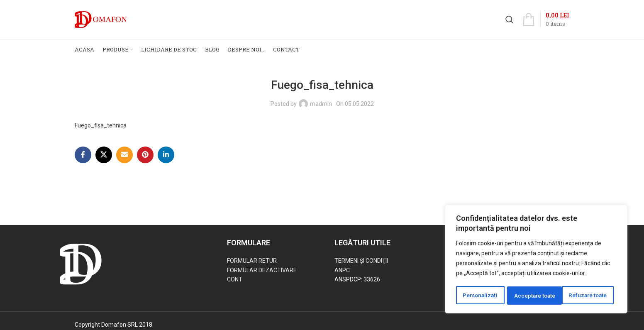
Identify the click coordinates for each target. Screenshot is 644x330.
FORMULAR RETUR (252, 265)
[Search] (510, 22)
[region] (536, 260)
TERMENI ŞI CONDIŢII (361, 265)
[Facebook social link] (83, 159)
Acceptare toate (589, 296)
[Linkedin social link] (166, 159)
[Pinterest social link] (145, 159)
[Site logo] (101, 21)
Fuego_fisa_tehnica (101, 130)
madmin (321, 108)
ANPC (342, 274)
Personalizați (480, 296)
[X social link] (104, 159)
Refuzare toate (533, 296)
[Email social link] (124, 159)
